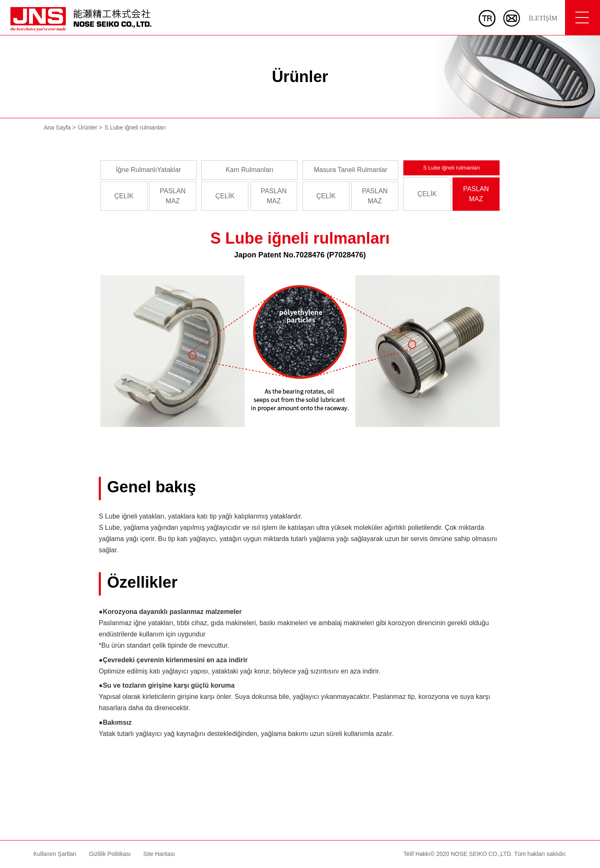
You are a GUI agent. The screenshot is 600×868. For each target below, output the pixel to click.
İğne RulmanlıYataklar (148, 170)
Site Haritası (159, 854)
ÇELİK (124, 196)
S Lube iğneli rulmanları (451, 168)
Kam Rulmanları (249, 170)
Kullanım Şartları (55, 854)
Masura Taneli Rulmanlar (351, 170)
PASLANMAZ (172, 196)
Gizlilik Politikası (110, 854)
